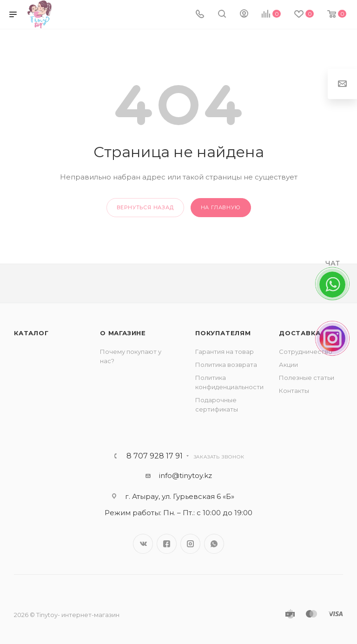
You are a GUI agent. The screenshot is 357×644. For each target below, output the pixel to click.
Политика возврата (226, 365)
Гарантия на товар (225, 352)
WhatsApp (214, 544)
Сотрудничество (306, 352)
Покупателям (223, 333)
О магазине (123, 333)
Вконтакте (143, 544)
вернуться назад (145, 207)
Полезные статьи (307, 378)
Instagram (190, 544)
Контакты (294, 391)
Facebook (167, 544)
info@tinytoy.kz (185, 475)
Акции (288, 365)
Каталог (31, 333)
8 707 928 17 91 (155, 456)
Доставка (300, 333)
